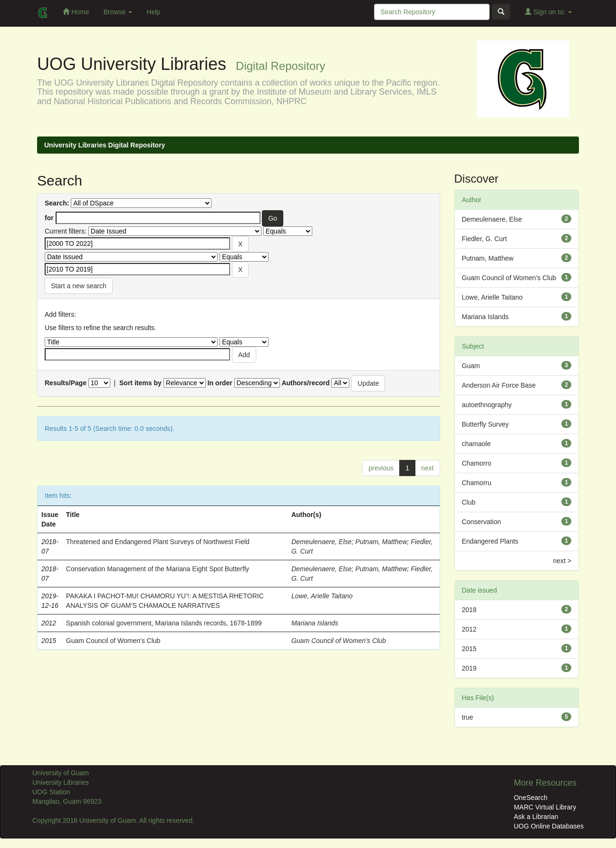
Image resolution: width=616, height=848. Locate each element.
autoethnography (487, 405)
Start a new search (79, 286)
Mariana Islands (315, 623)
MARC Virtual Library (545, 807)
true (468, 717)
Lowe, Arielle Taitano (322, 596)
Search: (57, 203)
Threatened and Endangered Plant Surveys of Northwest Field (158, 542)
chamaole (476, 444)
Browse (118, 12)
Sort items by (140, 383)
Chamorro (477, 463)
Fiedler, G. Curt (485, 239)
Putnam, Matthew (381, 542)
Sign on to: (548, 12)
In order (220, 383)
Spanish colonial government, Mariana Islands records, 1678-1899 (164, 623)
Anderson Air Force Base (499, 385)
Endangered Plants (490, 541)
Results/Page (66, 383)
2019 (469, 668)
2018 (469, 610)
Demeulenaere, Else (322, 542)
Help (153, 12)
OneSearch (531, 798)
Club (469, 502)
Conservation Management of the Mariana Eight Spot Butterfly (158, 569)
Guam (471, 366)
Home (76, 12)
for (49, 218)
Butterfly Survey (486, 424)
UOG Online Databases (549, 826)
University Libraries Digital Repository (105, 145)
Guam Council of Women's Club (113, 641)
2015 (469, 649)
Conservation (482, 522)
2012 (469, 629)
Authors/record (305, 383)
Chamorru (477, 483)
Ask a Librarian (536, 817)
